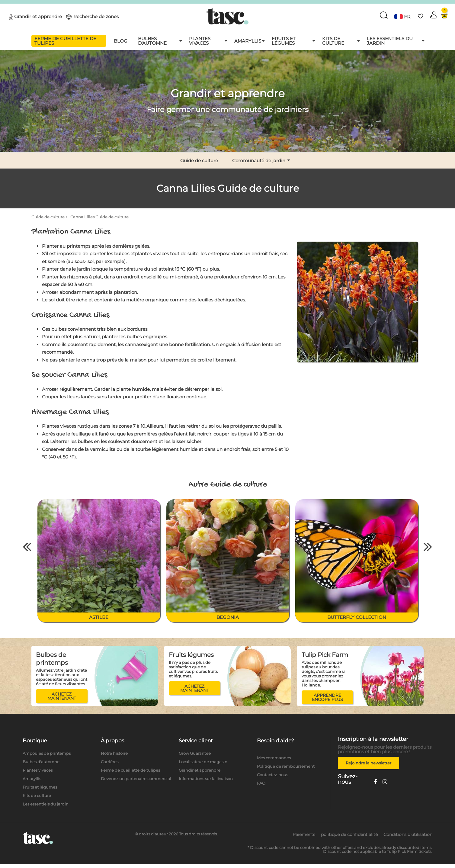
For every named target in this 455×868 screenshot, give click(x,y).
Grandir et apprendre (38, 16)
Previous (27, 546)
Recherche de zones (96, 16)
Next (428, 546)
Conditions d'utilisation (408, 834)
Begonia (228, 617)
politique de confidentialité (349, 834)
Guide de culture (48, 217)
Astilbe (99, 617)
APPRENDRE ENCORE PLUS (327, 697)
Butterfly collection (357, 617)
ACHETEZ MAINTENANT (62, 696)
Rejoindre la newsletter (368, 763)
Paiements (304, 834)
